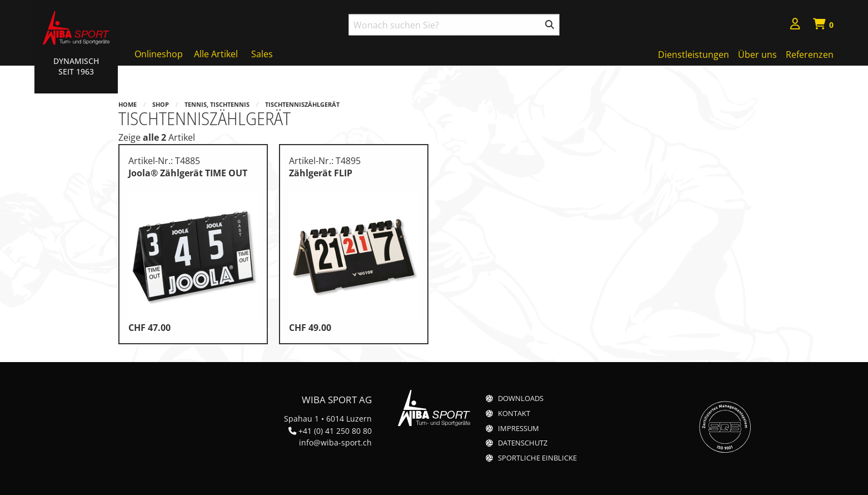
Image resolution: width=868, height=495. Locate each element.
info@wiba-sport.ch (335, 442)
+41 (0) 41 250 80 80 (335, 431)
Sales (262, 54)
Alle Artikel (216, 54)
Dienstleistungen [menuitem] (694, 55)
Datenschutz (523, 443)
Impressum (518, 429)
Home (128, 104)
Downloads (521, 399)
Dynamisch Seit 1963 (76, 66)
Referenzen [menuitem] (810, 55)
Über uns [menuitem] (757, 55)
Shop (161, 104)
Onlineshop (159, 54)
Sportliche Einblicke (537, 458)
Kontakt (514, 414)
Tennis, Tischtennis (217, 104)
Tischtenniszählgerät (302, 104)
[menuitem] (795, 25)
